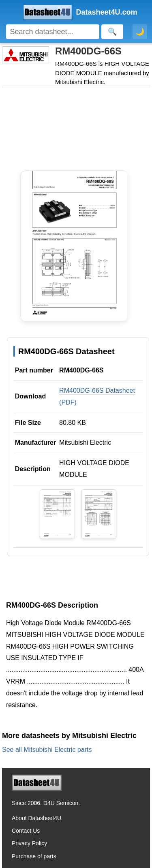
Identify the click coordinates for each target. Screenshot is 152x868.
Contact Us (26, 831)
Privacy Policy (29, 843)
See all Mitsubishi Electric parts (47, 750)
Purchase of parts (34, 856)
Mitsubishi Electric (85, 443)
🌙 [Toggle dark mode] (140, 32)
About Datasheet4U (36, 818)
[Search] (53, 32)
